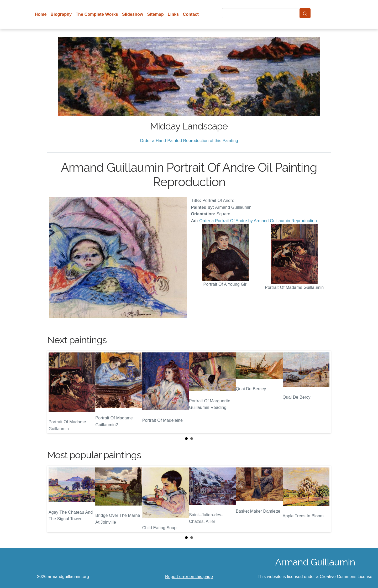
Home (41, 14)
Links (173, 14)
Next (323, 392)
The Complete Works (97, 14)
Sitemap (155, 14)
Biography (61, 14)
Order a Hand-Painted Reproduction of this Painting (189, 141)
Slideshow (133, 14)
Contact (191, 14)
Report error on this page (189, 577)
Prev (55, 392)
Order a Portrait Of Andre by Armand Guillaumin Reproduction (258, 221)
